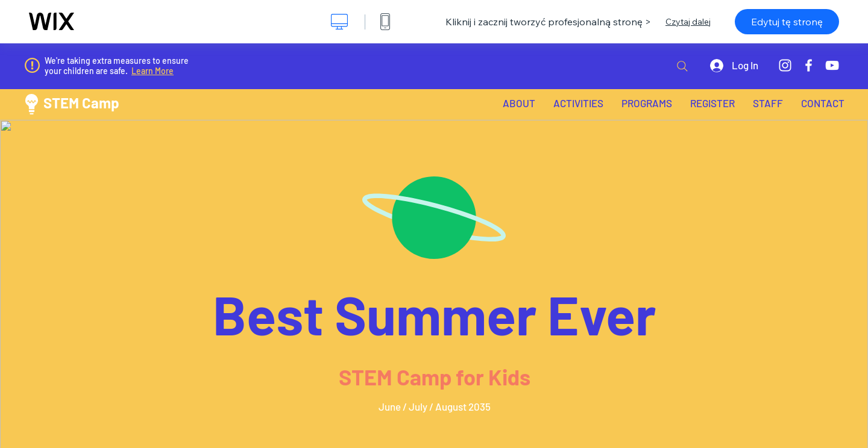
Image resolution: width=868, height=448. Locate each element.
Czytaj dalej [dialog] (688, 22)
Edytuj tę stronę (787, 22)
